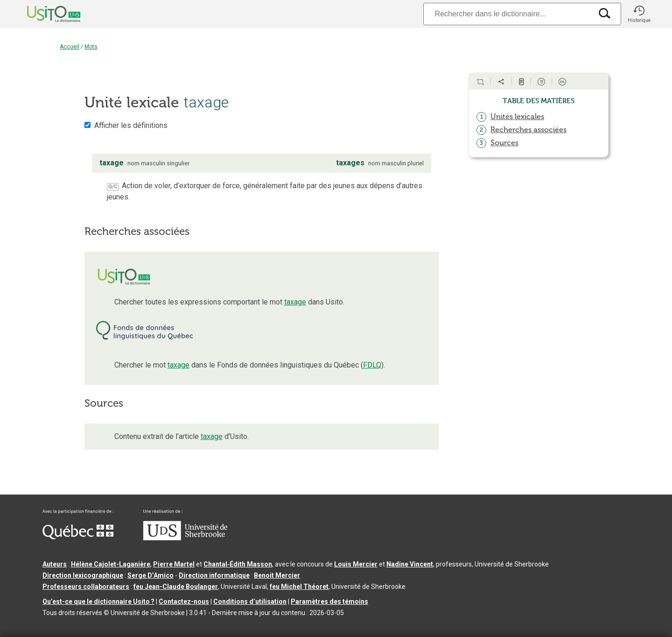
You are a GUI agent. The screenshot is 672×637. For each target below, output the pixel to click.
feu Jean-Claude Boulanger (176, 587)
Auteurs (55, 564)
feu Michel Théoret (299, 587)
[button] (639, 14)
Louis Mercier (356, 564)
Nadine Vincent (410, 564)
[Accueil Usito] (43, 14)
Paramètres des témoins (329, 602)
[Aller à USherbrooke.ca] (185, 538)
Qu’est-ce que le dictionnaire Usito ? (98, 602)
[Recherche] (508, 14)
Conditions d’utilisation (250, 602)
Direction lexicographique (83, 575)
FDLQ (372, 365)
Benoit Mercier (277, 575)
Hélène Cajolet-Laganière (111, 564)
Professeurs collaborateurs (86, 587)
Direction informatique (214, 575)
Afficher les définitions (131, 125)
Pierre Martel (174, 564)
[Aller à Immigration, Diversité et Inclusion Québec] (78, 537)
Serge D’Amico (150, 575)
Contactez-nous (184, 602)
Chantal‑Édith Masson (238, 564)
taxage (295, 302)
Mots (91, 47)
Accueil (70, 47)
